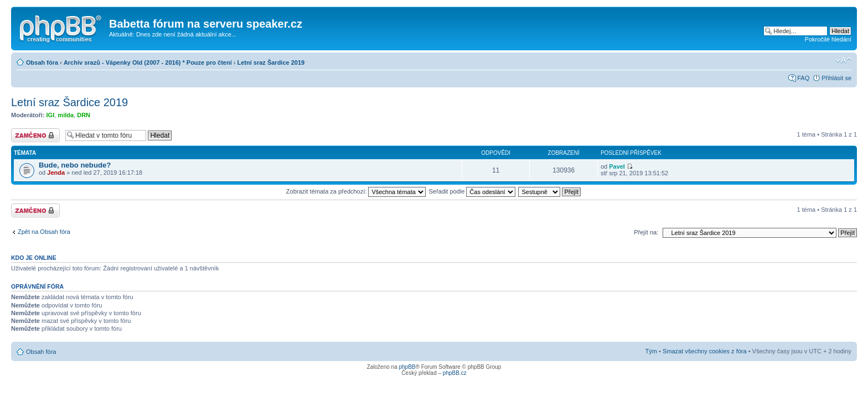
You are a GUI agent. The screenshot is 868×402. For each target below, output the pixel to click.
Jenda (56, 173)
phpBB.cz (455, 373)
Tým (651, 351)
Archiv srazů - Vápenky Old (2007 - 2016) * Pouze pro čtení (148, 62)
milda (66, 115)
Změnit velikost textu (843, 60)
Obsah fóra (42, 62)
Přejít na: (646, 232)
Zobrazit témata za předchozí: (356, 191)
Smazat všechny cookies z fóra (705, 351)
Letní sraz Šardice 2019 (271, 62)
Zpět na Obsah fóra (44, 232)
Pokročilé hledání (828, 39)
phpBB (407, 367)
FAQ (803, 78)
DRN (84, 115)
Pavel (617, 166)
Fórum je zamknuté (35, 135)
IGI (51, 115)
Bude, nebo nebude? (75, 165)
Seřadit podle (472, 191)
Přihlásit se (836, 78)
